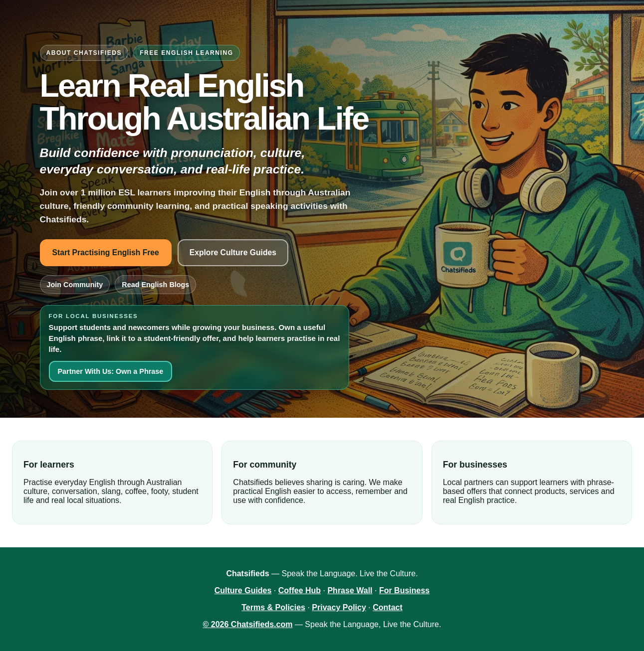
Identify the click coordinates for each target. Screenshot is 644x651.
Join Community (75, 285)
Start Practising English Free (106, 252)
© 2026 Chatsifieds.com (248, 624)
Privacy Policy (339, 607)
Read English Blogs (155, 285)
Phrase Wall (350, 590)
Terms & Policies (273, 607)
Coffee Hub (300, 590)
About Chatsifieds (84, 53)
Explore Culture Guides (233, 252)
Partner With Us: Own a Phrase (111, 371)
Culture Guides (243, 590)
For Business (404, 590)
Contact (388, 607)
